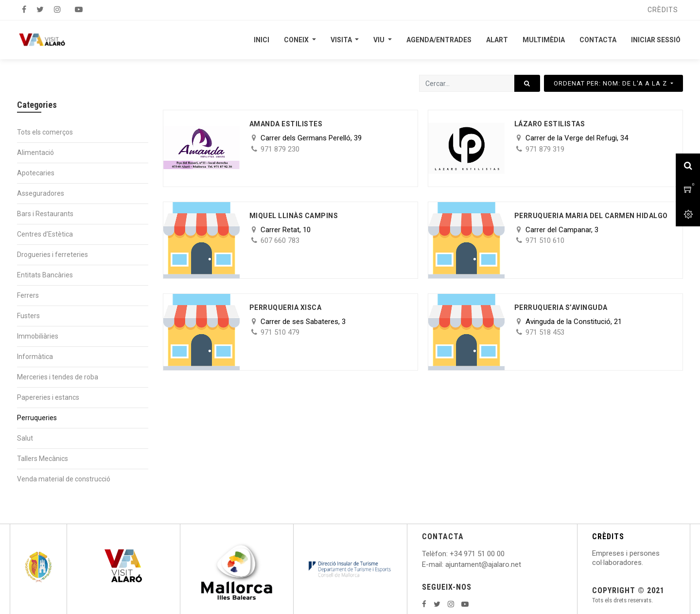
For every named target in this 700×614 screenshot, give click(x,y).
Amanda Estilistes (286, 124)
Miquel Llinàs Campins (294, 216)
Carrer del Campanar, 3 (562, 230)
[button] (613, 83)
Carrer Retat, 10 (286, 230)
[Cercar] (527, 83)
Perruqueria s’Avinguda (561, 307)
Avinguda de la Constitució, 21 (574, 322)
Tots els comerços (45, 132)
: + (450, 554)
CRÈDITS (608, 537)
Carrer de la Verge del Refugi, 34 (577, 138)
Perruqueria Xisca (286, 307)
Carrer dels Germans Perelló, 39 (311, 138)
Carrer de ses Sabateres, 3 (303, 322)
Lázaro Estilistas (550, 124)
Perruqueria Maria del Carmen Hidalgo (591, 216)
